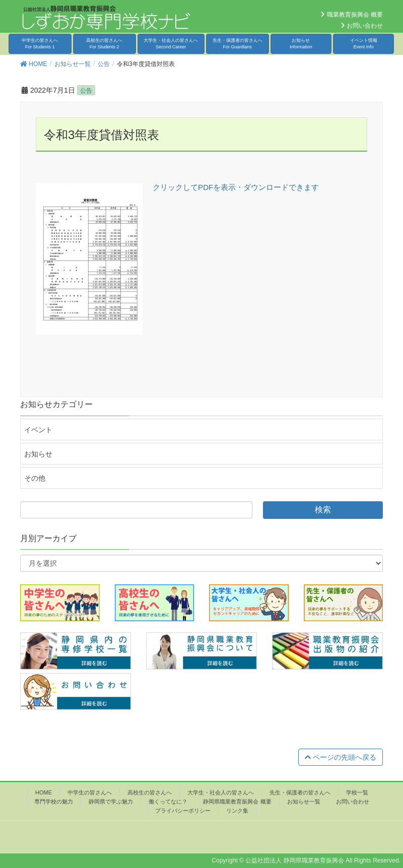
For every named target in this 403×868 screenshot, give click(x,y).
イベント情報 (364, 44)
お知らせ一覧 (304, 802)
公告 (86, 91)
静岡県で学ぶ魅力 (111, 802)
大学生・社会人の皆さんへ (171, 44)
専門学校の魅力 (54, 802)
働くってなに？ (168, 802)
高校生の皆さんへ (104, 44)
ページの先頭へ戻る (341, 757)
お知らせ (301, 44)
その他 (35, 478)
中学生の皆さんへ (40, 44)
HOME (44, 792)
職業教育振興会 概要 (352, 15)
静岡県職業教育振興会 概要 (237, 802)
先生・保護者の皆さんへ (238, 44)
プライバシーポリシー (183, 811)
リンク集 (237, 811)
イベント (38, 430)
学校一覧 (357, 792)
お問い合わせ (362, 26)
